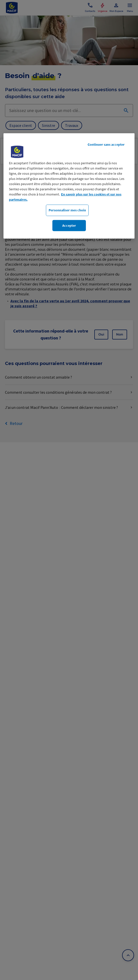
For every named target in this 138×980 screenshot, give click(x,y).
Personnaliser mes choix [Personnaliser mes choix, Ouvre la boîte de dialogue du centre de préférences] (67, 210)
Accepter (69, 225)
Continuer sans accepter (106, 144)
